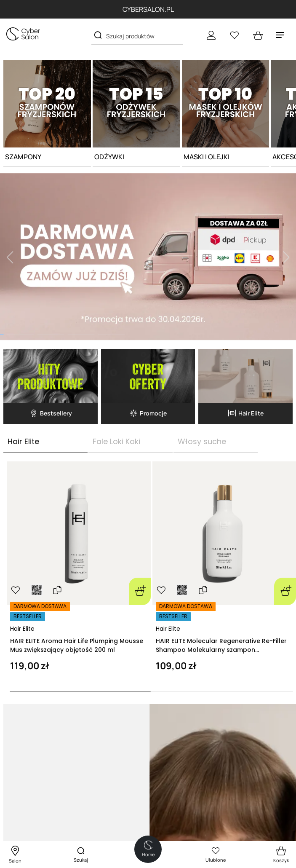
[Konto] (211, 35)
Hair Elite (22, 629)
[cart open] (258, 35)
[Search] (98, 35)
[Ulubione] (235, 35)
